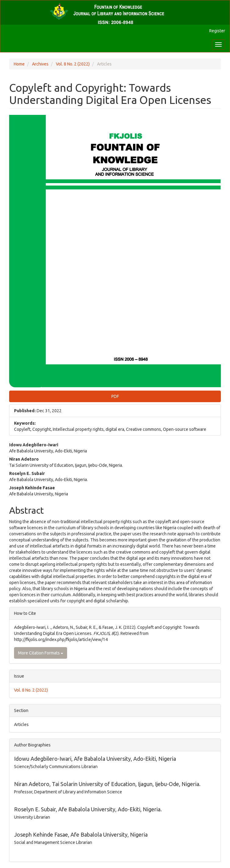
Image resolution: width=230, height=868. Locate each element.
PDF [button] (115, 396)
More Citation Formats (41, 653)
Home (19, 64)
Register (217, 31)
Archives (40, 64)
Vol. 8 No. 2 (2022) (73, 64)
